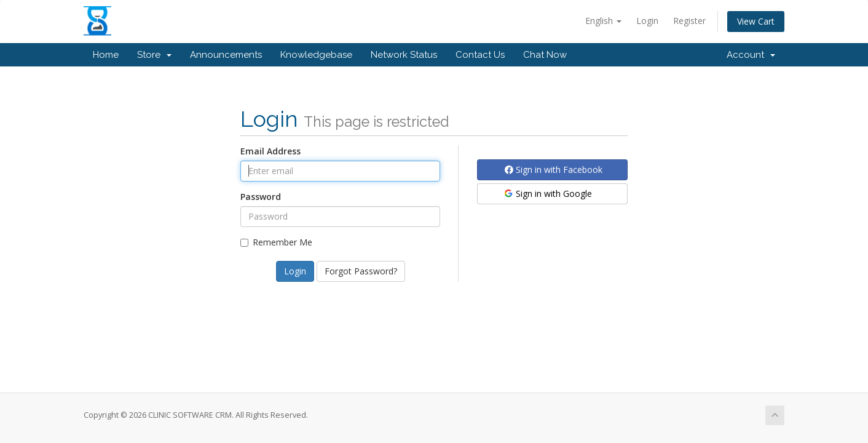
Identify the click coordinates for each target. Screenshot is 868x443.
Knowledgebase (316, 55)
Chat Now (545, 55)
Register (689, 21)
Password (261, 197)
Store (154, 55)
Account (751, 55)
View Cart (756, 21)
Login (647, 21)
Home (106, 55)
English (603, 21)
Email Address (270, 151)
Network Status (404, 55)
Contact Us (480, 55)
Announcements (226, 55)
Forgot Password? (361, 271)
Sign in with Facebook (554, 170)
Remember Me (276, 242)
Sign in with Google (547, 194)
